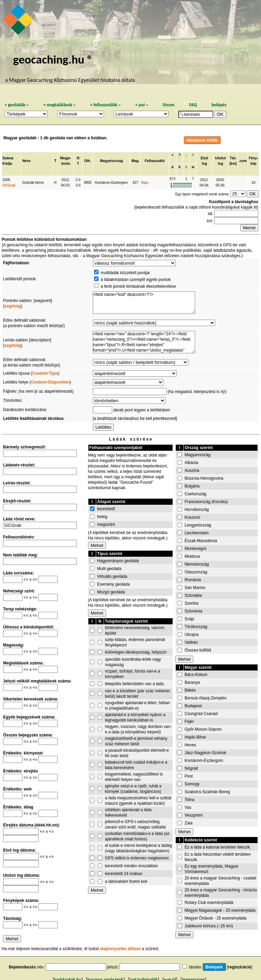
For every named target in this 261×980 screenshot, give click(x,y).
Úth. (88, 161)
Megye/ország (111, 161)
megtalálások (59, 105)
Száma (8, 158)
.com (243, 161)
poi (142, 105)
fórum (169, 105)
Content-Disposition (50, 382)
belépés (219, 105)
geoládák (16, 105)
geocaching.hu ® (53, 59)
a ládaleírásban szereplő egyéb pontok (136, 280)
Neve (26, 161)
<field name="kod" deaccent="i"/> (144, 303)
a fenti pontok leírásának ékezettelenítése (138, 286)
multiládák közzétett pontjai (125, 273)
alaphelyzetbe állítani (120, 949)
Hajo (145, 183)
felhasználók (105, 105)
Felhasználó (155, 161)
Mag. (135, 161)
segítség (13, 306)
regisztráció (239, 967)
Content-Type (45, 373)
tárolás (195, 967)
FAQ (193, 105)
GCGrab (9, 185)
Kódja (7, 164)
